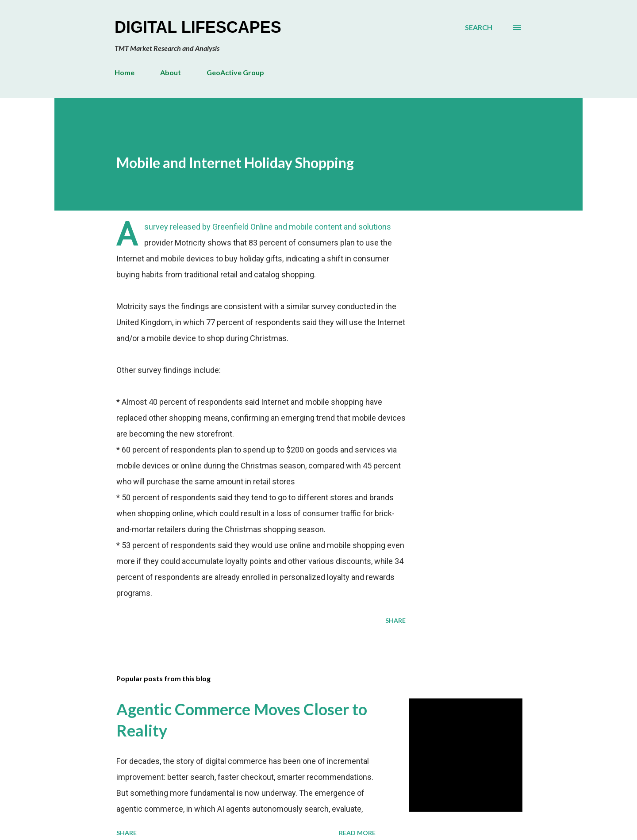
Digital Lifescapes (198, 27)
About (171, 72)
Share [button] (395, 620)
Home (125, 72)
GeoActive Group (235, 72)
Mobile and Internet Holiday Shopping (235, 163)
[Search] (479, 27)
